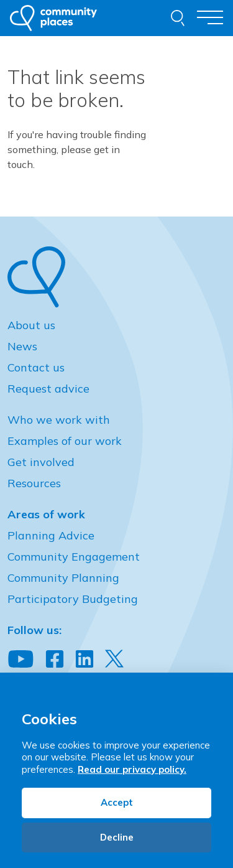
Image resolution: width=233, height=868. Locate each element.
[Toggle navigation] (210, 18)
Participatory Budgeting (73, 599)
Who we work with (59, 420)
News (22, 346)
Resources (34, 483)
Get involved (41, 462)
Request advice (48, 389)
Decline (117, 837)
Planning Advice (51, 535)
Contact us (36, 367)
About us (31, 325)
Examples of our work (65, 441)
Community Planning (63, 578)
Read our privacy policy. (132, 769)
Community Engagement (74, 557)
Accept (117, 802)
